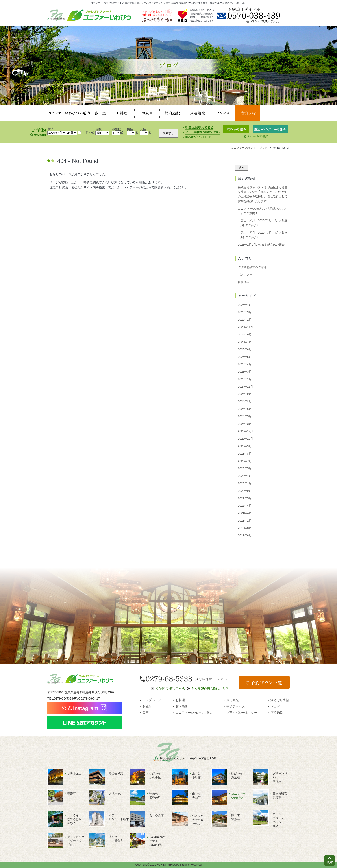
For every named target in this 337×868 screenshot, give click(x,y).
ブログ (275, 706)
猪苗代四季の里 (155, 796)
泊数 (98, 129)
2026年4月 (245, 305)
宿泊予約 (248, 113)
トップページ (152, 700)
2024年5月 (245, 416)
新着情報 (244, 282)
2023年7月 (245, 461)
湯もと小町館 (196, 775)
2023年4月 (245, 476)
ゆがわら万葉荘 (237, 775)
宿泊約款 (277, 713)
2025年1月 (245, 379)
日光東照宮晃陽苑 (280, 796)
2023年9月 (245, 446)
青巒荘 (71, 794)
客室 (100, 113)
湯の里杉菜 (116, 773)
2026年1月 (245, 320)
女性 (143, 129)
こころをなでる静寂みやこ (74, 819)
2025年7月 (245, 342)
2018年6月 (245, 535)
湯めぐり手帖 (280, 700)
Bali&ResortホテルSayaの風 (157, 841)
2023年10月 (245, 439)
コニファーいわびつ (238, 796)
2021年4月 (245, 513)
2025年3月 (245, 372)
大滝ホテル (116, 794)
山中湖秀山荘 (196, 796)
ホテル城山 (74, 773)
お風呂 (147, 113)
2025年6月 (245, 349)
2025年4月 (245, 364)
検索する (168, 133)
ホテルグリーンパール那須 (278, 820)
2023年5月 (245, 468)
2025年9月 (245, 334)
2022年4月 (245, 506)
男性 (130, 129)
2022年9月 (245, 491)
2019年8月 (245, 528)
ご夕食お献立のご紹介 (252, 267)
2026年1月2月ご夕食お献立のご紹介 (261, 245)
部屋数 (116, 129)
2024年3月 (245, 424)
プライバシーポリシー (242, 713)
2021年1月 (245, 521)
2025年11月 (245, 327)
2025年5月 (245, 357)
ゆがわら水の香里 (155, 775)
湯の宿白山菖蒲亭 (116, 839)
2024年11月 (245, 387)
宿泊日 (52, 129)
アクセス (223, 113)
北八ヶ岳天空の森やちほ (198, 820)
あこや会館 (156, 815)
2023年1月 (245, 483)
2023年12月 (245, 431)
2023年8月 (245, 454)
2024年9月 (245, 394)
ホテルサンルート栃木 (119, 817)
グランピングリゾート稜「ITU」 (76, 841)
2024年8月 (245, 401)
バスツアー (245, 275)
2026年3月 (245, 312)
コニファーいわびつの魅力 (69, 113)
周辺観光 (197, 113)
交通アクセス (236, 706)
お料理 (122, 113)
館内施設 (172, 113)
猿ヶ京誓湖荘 (236, 817)
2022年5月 (245, 498)
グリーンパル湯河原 (280, 777)
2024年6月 (245, 409)
